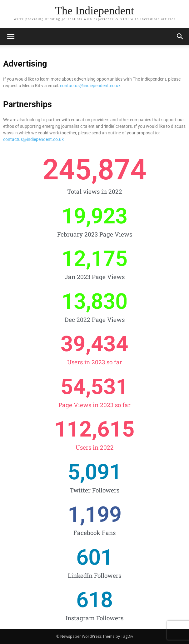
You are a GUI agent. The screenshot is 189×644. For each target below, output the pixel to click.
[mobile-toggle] (11, 37)
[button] (180, 37)
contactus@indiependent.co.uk (90, 86)
